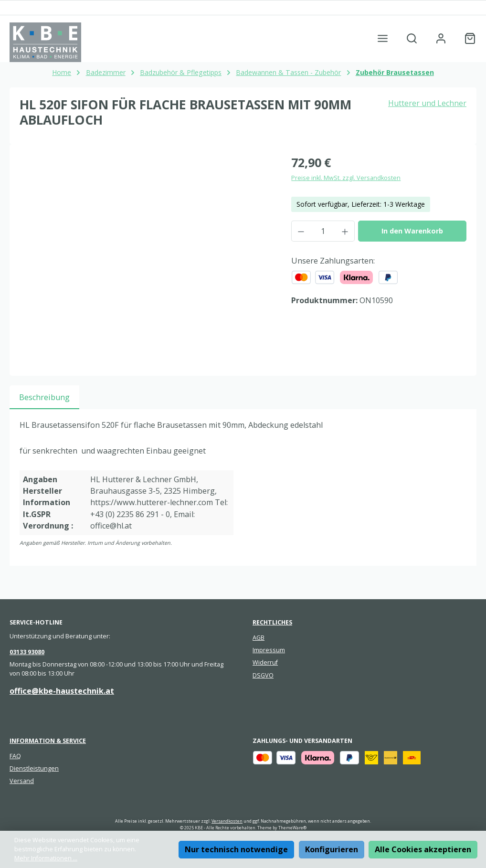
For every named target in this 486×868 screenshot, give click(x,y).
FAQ (15, 756)
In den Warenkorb (412, 231)
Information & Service (48, 741)
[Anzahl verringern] (301, 231)
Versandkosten (227, 821)
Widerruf (265, 662)
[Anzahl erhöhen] (345, 231)
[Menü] (383, 38)
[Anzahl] (323, 231)
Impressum (269, 650)
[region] (146, 256)
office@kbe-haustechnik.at (62, 691)
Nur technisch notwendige (236, 849)
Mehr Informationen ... (46, 858)
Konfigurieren (332, 849)
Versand (22, 781)
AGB (259, 638)
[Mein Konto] (441, 38)
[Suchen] (412, 38)
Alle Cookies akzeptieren (423, 849)
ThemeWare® (292, 828)
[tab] (44, 397)
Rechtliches (272, 622)
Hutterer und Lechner (427, 103)
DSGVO (263, 675)
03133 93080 (27, 652)
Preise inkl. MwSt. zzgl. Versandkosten (346, 178)
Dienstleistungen (34, 768)
